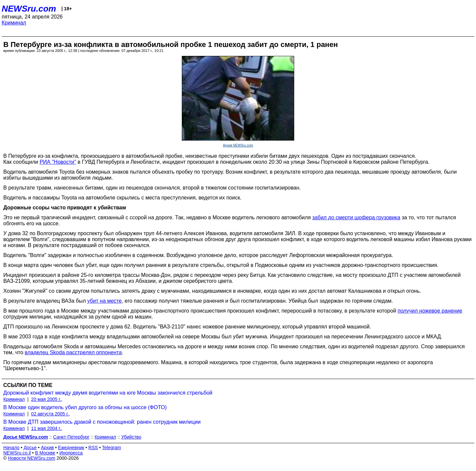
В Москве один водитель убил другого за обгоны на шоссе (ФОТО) (85, 407)
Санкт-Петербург (71, 437)
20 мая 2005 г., (47, 399)
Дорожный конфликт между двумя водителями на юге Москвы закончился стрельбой (108, 393)
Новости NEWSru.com (32, 458)
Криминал (14, 23)
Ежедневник (71, 448)
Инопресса (71, 453)
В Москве (45, 453)
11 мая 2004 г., (47, 428)
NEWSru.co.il (17, 453)
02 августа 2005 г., (51, 414)
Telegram (112, 448)
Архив (47, 448)
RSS (93, 448)
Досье (30, 448)
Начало (11, 448)
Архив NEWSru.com (238, 145)
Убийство (131, 437)
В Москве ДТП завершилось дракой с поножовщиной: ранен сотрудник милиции (102, 422)
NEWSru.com (29, 9)
